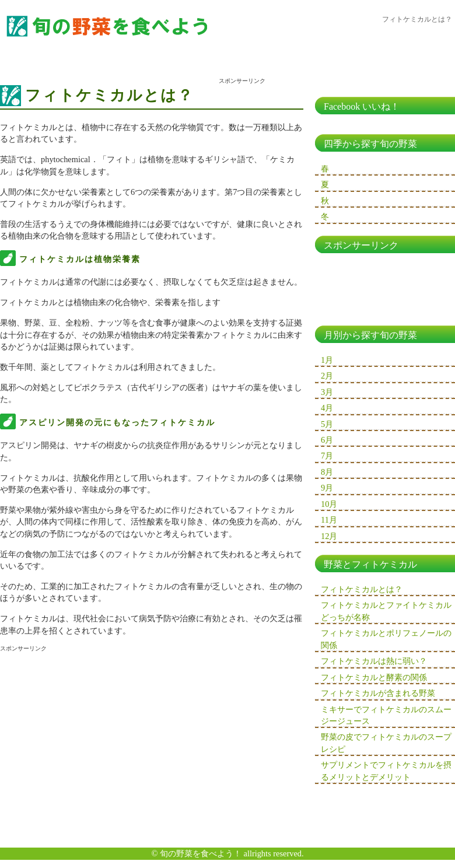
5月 (327, 424)
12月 (329, 536)
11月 (329, 520)
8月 (327, 472)
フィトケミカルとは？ (362, 589)
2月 (327, 376)
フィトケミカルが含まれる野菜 (378, 693)
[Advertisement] (98, 741)
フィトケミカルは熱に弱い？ (374, 661)
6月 (327, 440)
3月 (327, 392)
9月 (327, 488)
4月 (327, 408)
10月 (329, 504)
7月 (327, 456)
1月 (327, 360)
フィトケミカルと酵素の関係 (374, 677)
